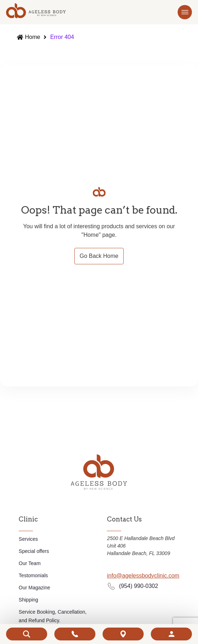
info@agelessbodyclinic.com (143, 576)
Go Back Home (99, 256)
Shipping (28, 600)
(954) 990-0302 (132, 586)
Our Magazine (34, 588)
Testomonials (33, 575)
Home (34, 37)
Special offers (34, 551)
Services (28, 539)
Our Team (29, 563)
